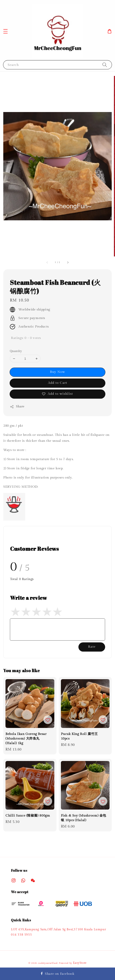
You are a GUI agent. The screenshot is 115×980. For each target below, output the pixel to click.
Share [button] (17, 407)
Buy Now (57, 372)
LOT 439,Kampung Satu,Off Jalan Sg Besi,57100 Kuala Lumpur (58, 929)
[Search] (105, 65)
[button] (5, 31)
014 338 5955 (21, 935)
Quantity (16, 351)
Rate (92, 647)
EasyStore (80, 963)
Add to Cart (58, 383)
